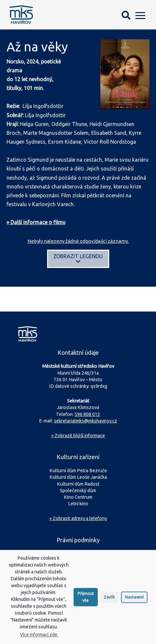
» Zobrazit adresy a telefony (78, 518)
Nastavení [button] (134, 602)
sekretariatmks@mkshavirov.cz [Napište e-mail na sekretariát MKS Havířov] (86, 421)
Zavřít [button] (109, 602)
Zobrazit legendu (78, 259)
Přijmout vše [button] (86, 602)
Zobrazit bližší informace (78, 436)
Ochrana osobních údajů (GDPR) (81, 554)
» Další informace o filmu (36, 222)
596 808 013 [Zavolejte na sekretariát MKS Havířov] (87, 414)
